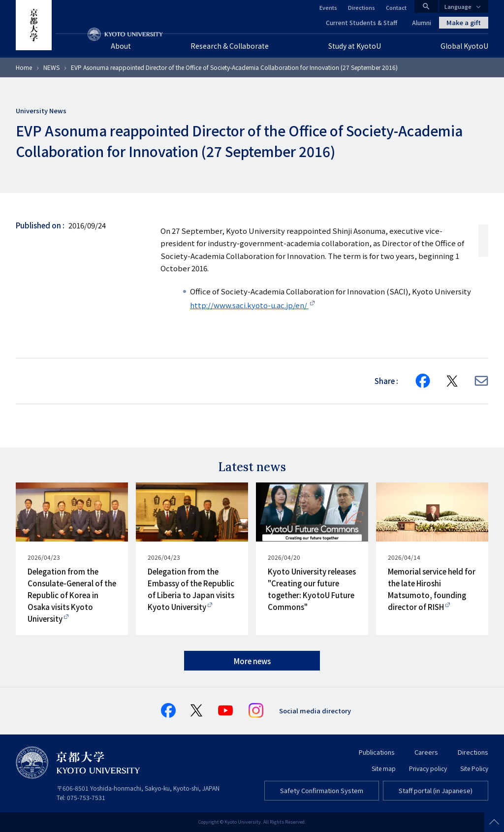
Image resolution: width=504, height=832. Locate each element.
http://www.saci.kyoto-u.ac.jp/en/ (249, 305)
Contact (396, 7)
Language (458, 6)
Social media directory (315, 711)
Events (328, 7)
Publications (377, 752)
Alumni (422, 22)
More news (252, 661)
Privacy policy (428, 768)
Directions (362, 7)
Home (24, 67)
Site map (384, 768)
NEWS (51, 67)
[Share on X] (452, 381)
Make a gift (464, 22)
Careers (426, 752)
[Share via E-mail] (481, 381)
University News (41, 111)
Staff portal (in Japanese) (436, 790)
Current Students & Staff (362, 22)
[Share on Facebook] (423, 381)
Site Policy (474, 768)
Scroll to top (494, 822)
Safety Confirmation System (322, 790)
